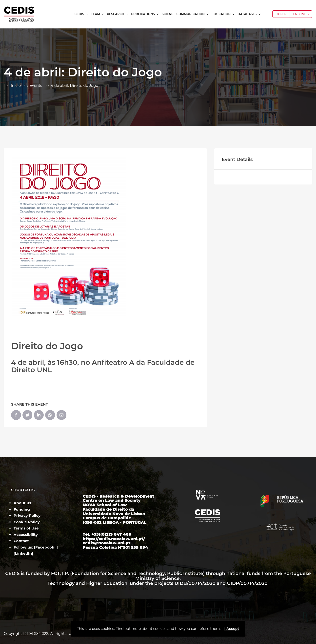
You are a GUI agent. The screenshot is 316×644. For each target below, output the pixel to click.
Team (98, 14)
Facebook (45, 547)
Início (16, 85)
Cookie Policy (27, 522)
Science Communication (185, 14)
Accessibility (26, 535)
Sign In (281, 14)
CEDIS (82, 14)
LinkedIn (24, 553)
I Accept (232, 629)
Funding (22, 509)
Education (223, 14)
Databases (249, 14)
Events (36, 85)
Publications (145, 14)
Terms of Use (26, 528)
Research (118, 14)
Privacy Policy (27, 516)
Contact (21, 541)
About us (22, 503)
